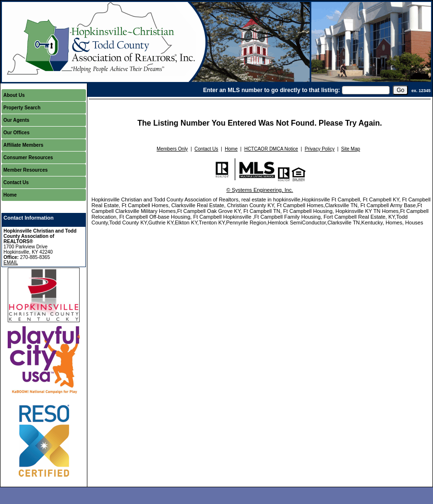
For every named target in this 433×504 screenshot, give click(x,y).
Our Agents (16, 120)
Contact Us (16, 182)
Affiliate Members (23, 145)
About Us (14, 95)
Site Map (351, 149)
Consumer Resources (28, 158)
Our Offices (16, 133)
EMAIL (11, 263)
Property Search (22, 108)
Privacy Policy (320, 149)
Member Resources (25, 170)
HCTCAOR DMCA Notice (271, 149)
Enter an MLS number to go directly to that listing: (271, 90)
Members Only (172, 149)
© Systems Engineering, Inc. (260, 190)
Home (10, 195)
